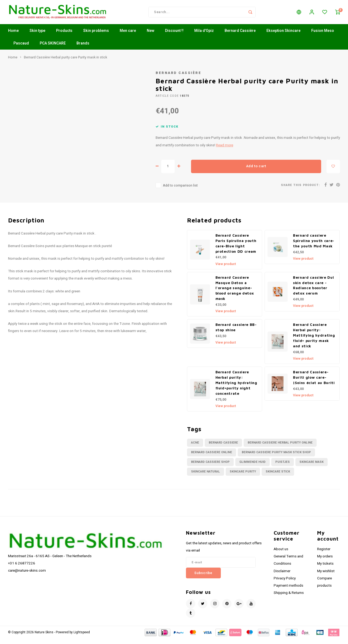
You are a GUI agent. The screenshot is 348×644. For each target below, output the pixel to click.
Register (324, 554)
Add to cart (256, 172)
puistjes (283, 467)
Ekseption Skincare (283, 36)
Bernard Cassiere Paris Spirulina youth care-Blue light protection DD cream (236, 249)
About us (281, 554)
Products (64, 36)
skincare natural (206, 477)
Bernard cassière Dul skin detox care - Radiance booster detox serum (313, 291)
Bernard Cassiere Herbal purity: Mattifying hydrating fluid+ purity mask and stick (314, 341)
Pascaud (21, 49)
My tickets (325, 569)
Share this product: (300, 190)
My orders (325, 562)
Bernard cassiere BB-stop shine (236, 333)
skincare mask (312, 467)
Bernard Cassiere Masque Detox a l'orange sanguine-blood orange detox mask (235, 293)
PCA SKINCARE (53, 49)
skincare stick (278, 477)
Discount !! (174, 36)
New (151, 36)
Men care (128, 36)
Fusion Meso (323, 36)
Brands (83, 49)
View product (226, 269)
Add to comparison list (180, 191)
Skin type (37, 36)
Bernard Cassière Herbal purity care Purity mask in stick (65, 63)
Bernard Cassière (240, 36)
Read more (225, 151)
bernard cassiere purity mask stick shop (276, 458)
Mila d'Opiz (204, 36)
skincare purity (243, 477)
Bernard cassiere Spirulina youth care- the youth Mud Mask (314, 246)
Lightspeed (82, 638)
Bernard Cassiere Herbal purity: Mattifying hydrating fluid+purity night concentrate (236, 388)
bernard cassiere (223, 448)
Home (13, 36)
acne (195, 448)
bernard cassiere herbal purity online (280, 448)
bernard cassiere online (212, 458)
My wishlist (326, 576)
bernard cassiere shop (210, 467)
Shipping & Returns (289, 598)
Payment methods (288, 591)
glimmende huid (252, 467)
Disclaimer (282, 576)
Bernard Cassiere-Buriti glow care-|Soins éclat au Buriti (314, 383)
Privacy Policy (285, 584)
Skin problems (96, 36)
